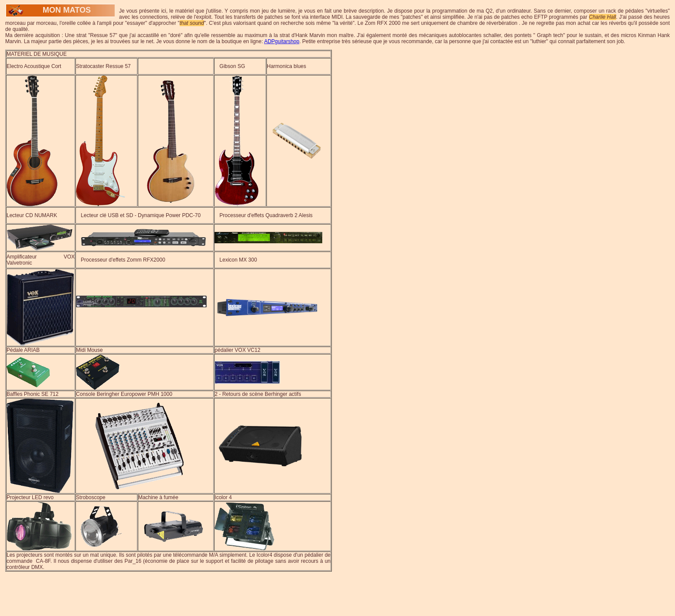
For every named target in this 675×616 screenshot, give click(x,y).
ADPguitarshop (282, 41)
